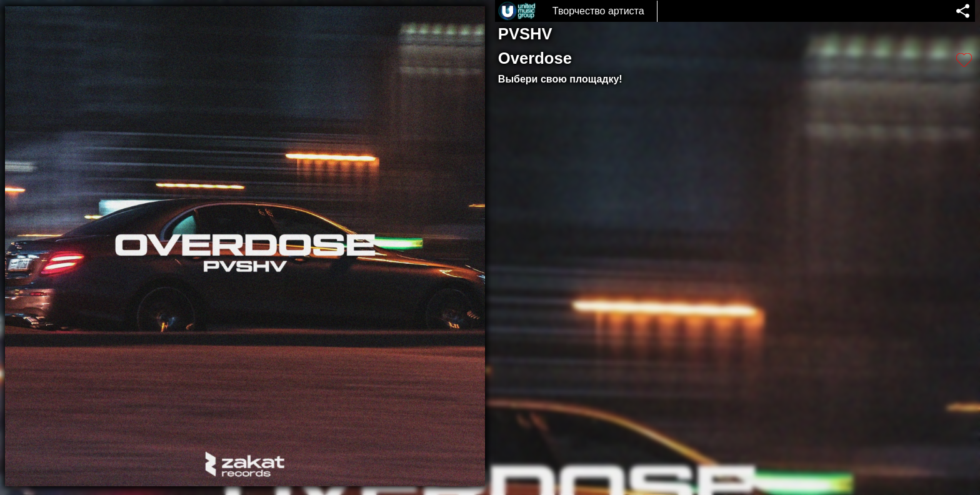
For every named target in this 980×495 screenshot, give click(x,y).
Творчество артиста (598, 11)
